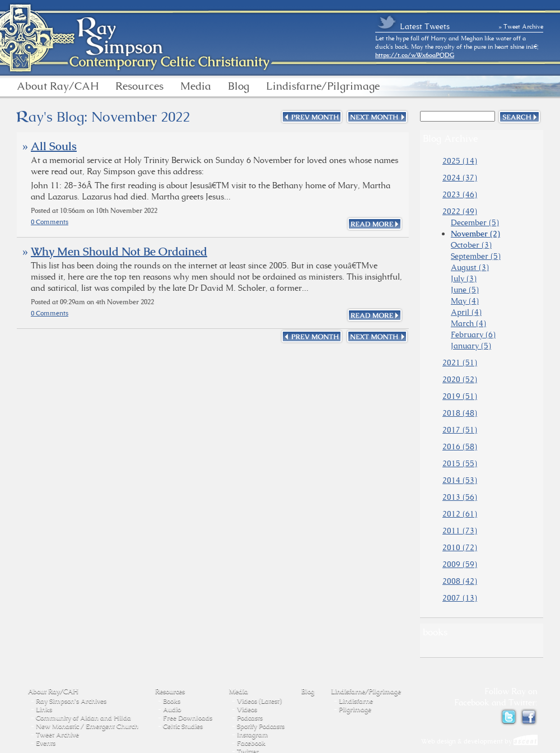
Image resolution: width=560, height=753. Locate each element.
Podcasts (250, 718)
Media (196, 86)
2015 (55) (460, 463)
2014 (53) (460, 480)
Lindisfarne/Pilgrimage (323, 86)
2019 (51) (460, 396)
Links (44, 709)
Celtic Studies (183, 726)
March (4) (468, 323)
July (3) (464, 278)
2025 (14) (460, 161)
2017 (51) (460, 430)
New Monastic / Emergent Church (87, 726)
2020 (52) (460, 379)
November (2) (475, 234)
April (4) (466, 312)
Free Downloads (188, 718)
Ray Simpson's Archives (71, 701)
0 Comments (50, 222)
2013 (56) (460, 497)
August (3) (470, 267)
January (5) (471, 346)
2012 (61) (460, 514)
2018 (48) (460, 413)
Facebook (251, 743)
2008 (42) (460, 581)
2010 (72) (460, 547)
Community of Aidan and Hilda (83, 718)
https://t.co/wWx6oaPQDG (415, 55)
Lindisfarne (356, 701)
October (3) (471, 245)
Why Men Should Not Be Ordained (119, 252)
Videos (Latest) (259, 701)
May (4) (465, 301)
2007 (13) (460, 598)
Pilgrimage (355, 709)
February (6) (473, 334)
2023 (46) (460, 194)
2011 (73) (460, 531)
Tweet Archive (57, 735)
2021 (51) (460, 362)
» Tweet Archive (521, 26)
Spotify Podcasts (261, 726)
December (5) (475, 222)
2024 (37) (460, 178)
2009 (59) (460, 564)
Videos (247, 709)
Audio (172, 709)
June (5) (465, 290)
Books (172, 701)
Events (46, 743)
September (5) (476, 256)
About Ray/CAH (58, 86)
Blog (239, 86)
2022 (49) (460, 211)
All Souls (54, 146)
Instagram (253, 735)
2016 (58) (460, 447)
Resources (139, 86)
